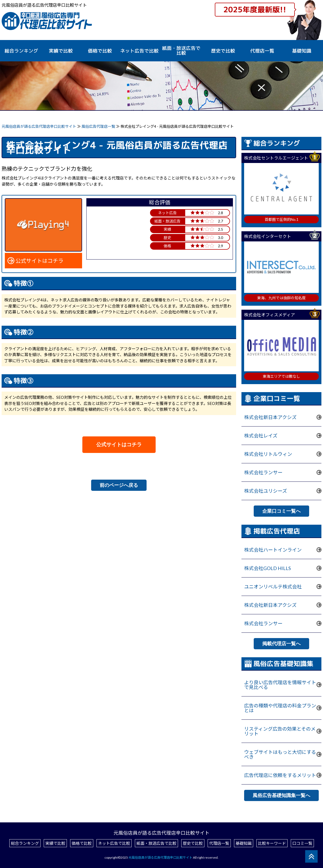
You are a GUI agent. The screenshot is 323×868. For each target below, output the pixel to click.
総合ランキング (21, 51)
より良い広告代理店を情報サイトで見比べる (280, 685)
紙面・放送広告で (181, 51)
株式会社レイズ (261, 436)
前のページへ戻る (119, 485)
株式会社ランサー (263, 472)
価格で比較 (100, 51)
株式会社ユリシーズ (266, 491)
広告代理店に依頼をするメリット (280, 775)
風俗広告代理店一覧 (99, 126)
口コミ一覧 (302, 843)
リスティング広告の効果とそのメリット (280, 731)
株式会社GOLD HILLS (267, 568)
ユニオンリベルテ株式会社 (273, 587)
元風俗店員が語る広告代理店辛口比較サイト (39, 126)
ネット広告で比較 (114, 843)
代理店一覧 (262, 51)
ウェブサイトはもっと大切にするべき (280, 754)
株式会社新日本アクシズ (270, 417)
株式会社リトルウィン (268, 454)
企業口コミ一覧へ (281, 511)
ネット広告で (139, 51)
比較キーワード (272, 843)
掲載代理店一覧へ (281, 644)
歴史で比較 (223, 51)
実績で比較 (61, 51)
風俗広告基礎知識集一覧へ (281, 795)
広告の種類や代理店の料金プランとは (280, 708)
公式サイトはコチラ (39, 261)
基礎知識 (302, 51)
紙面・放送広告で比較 (156, 843)
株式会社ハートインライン (273, 550)
